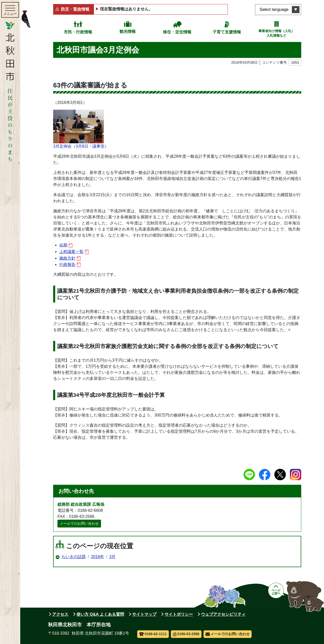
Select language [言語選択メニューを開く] (274, 9)
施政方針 (70, 258)
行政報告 (70, 265)
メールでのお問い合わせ (79, 523)
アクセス (60, 614)
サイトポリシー (179, 614)
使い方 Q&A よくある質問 (100, 614)
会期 (66, 245)
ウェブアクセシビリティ (223, 614)
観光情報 (128, 31)
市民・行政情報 (78, 32)
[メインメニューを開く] (10, 10)
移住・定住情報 (177, 32)
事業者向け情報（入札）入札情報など (277, 33)
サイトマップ (144, 614)
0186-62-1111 (153, 634)
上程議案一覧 (74, 252)
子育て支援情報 (227, 32)
